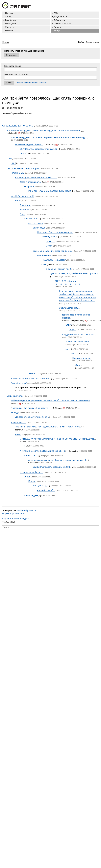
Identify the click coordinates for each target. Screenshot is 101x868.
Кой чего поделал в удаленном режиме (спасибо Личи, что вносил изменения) (51, 400)
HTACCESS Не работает (54, 260)
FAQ (56, 13)
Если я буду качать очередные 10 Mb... (53, 467)
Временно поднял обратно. (29, 144)
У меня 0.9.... (31, 455)
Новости (9, 13)
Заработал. (25, 205)
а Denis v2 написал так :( (58, 269)
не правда (29, 186)
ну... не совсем (36, 223)
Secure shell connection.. (78, 342)
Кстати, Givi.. (17, 173)
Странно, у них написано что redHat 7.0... (36, 177)
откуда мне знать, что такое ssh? (79, 334)
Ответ (9, 159)
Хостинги (10, 27)
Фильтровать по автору (16, 74)
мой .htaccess (44, 255)
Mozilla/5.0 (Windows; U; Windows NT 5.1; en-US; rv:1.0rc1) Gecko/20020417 (57, 439)
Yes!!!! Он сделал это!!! (22, 196)
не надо (15, 412)
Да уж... (73, 329)
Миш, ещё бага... (15, 396)
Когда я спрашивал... (30, 182)
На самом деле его (82, 358)
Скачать (57, 27)
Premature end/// (19, 383)
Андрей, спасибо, (46, 490)
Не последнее (31, 495)
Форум (57, 31)
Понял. (32, 481)
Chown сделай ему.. (69, 308)
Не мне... (50, 241)
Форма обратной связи (14, 513)
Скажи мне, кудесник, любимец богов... (53, 251)
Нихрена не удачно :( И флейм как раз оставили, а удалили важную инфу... (49, 137)
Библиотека (59, 20)
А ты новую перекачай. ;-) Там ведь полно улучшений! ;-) (57, 460)
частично (24, 210)
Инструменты (12, 24)
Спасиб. (24, 153)
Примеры (10, 31)
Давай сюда (39, 228)
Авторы (9, 17)
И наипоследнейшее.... (31, 472)
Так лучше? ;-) (40, 486)
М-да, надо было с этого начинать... (55, 232)
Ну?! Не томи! (31, 219)
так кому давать (50, 237)
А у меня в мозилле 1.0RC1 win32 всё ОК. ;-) (42, 451)
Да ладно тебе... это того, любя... (32, 417)
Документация (60, 17)
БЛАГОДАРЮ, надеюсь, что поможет (38, 149)
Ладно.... (33, 373)
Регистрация (92, 42)
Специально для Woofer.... (18, 126)
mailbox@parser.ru (27, 510)
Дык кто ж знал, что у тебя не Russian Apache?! (74, 273)
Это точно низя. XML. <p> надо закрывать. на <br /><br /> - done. (48, 427)
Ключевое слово (13, 66)
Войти (81, 42)
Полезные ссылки (62, 24)
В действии (11, 20)
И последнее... (18, 422)
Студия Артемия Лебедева (16, 519)
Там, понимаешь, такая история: (23, 168)
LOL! (13, 163)
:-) (25, 446)
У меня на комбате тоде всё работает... (31, 379)
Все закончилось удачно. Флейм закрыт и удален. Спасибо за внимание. (44, 130)
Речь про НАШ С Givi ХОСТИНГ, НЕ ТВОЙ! (50, 191)
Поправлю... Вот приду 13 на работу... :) (31, 408)
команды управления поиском (32, 83)
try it (68, 349)
